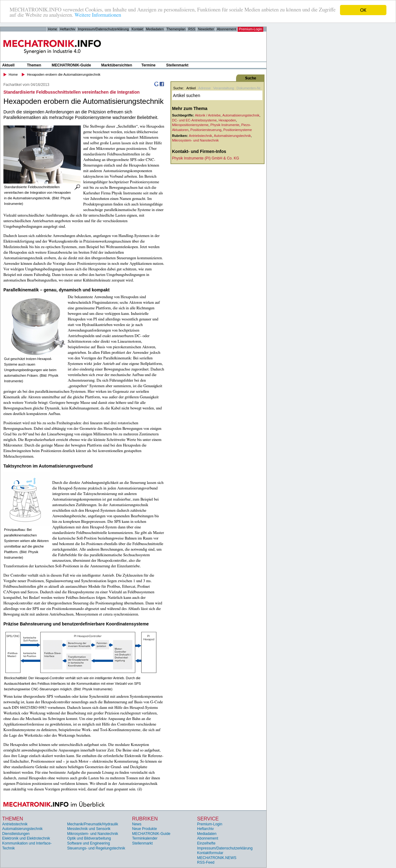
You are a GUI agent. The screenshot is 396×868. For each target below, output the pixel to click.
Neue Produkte (144, 829)
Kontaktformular (210, 853)
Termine (148, 65)
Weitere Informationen (98, 16)
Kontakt (137, 29)
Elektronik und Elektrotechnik (26, 838)
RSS (192, 29)
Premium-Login (250, 29)
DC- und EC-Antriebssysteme (194, 120)
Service (208, 819)
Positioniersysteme (238, 130)
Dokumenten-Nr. (249, 88)
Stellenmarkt (177, 65)
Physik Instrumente (225, 125)
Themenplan (176, 29)
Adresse (204, 88)
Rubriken (145, 819)
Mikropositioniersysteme (190, 125)
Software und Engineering (88, 843)
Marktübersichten (117, 65)
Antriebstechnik (200, 136)
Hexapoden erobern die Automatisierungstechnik (64, 74)
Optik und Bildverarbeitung (89, 838)
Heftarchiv (67, 29)
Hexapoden (227, 120)
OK (363, 10)
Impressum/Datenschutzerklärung (103, 29)
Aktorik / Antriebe (208, 115)
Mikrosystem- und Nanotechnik (195, 140)
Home (52, 29)
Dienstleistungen (16, 834)
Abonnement (226, 29)
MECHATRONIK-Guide (71, 65)
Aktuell (8, 65)
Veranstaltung (224, 88)
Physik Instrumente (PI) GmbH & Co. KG (206, 158)
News (137, 824)
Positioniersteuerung (206, 130)
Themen (34, 65)
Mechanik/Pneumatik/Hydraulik (93, 824)
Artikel (191, 88)
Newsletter (206, 29)
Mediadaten (155, 29)
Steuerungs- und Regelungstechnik (96, 848)
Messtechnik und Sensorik (89, 829)
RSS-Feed (206, 862)
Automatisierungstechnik (241, 115)
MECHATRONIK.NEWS (217, 858)
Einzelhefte (206, 843)
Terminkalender (145, 838)
